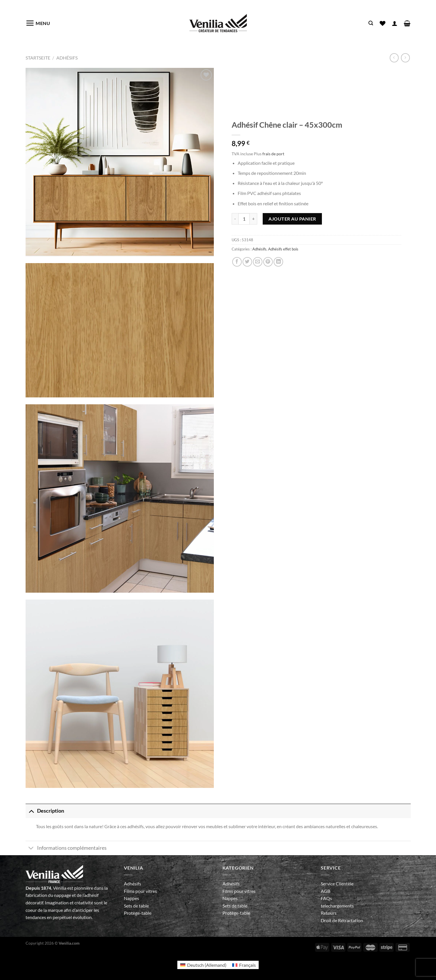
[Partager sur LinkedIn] (278, 262)
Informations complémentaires (66, 849)
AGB (325, 891)
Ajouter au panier (292, 219)
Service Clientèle (337, 884)
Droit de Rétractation (342, 920)
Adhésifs (67, 58)
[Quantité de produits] (244, 219)
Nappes (131, 898)
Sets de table (136, 906)
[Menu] (38, 23)
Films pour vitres (140, 891)
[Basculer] (31, 811)
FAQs (326, 898)
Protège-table (138, 913)
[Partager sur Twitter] (247, 262)
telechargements (337, 906)
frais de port (273, 154)
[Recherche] (371, 23)
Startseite (38, 58)
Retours (329, 913)
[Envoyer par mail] (258, 262)
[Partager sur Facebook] (237, 262)
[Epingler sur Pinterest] (268, 262)
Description (45, 811)
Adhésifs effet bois (283, 249)
